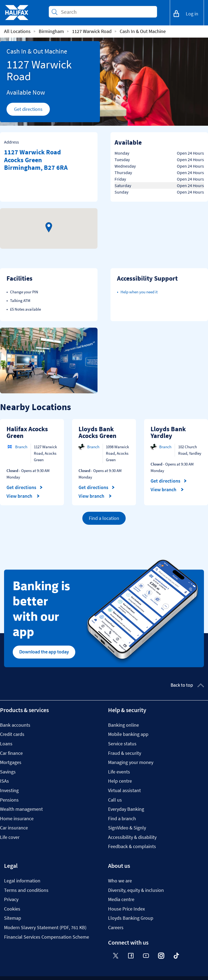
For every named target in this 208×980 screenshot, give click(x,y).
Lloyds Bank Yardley (168, 432)
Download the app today (44, 652)
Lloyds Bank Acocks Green (97, 432)
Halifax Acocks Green (27, 432)
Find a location (104, 518)
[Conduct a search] (107, 12)
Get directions (32, 111)
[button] (49, 227)
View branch (23, 496)
